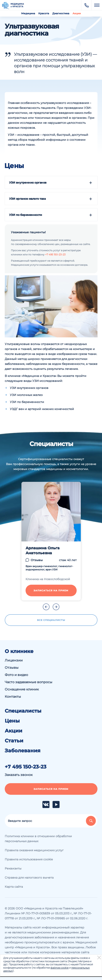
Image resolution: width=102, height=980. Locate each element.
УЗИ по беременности (26, 215)
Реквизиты (13, 868)
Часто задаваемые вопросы (29, 682)
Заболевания (23, 751)
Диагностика (61, 13)
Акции (77, 13)
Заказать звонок (19, 775)
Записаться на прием (51, 590)
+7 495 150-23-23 (55, 254)
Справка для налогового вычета (29, 878)
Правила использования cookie (29, 859)
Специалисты (23, 711)
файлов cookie (60, 968)
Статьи (14, 741)
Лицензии (14, 660)
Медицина (28, 13)
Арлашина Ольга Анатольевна (43, 551)
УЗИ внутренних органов (28, 183)
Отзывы (37, 560)
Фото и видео (16, 675)
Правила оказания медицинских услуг (34, 850)
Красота (44, 13)
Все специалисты (51, 620)
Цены (12, 721)
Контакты (13, 697)
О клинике (19, 651)
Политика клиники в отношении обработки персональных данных (38, 839)
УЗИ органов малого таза (27, 199)
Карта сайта (14, 887)
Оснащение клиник (22, 689)
